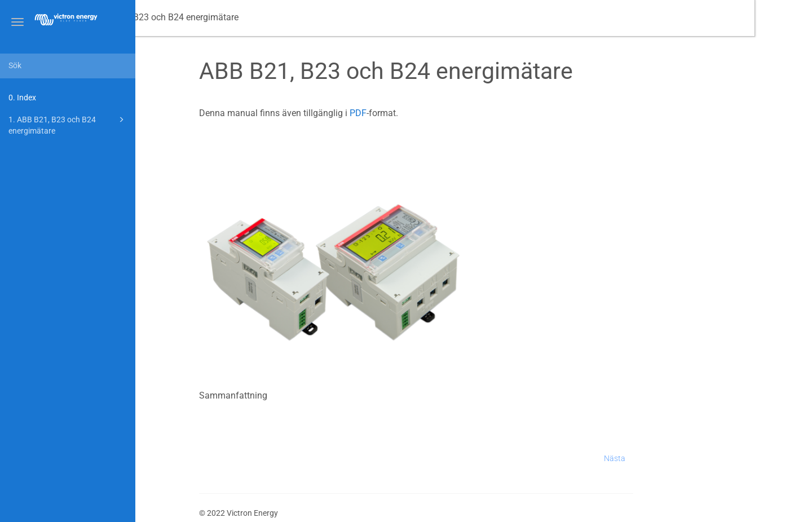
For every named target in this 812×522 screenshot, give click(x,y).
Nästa (672, 458)
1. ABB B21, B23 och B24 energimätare (68, 124)
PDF (416, 113)
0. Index (22, 98)
